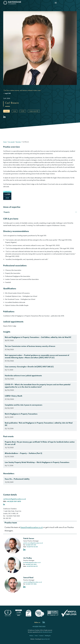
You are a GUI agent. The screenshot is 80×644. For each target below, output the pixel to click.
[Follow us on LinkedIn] (44, 622)
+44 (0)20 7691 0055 (31, 564)
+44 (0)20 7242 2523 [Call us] (39, 626)
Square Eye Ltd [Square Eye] (45, 639)
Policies (31, 636)
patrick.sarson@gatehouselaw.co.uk (33, 543)
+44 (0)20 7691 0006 (31, 584)
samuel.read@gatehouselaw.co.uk (33, 582)
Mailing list (48, 636)
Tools (36, 636)
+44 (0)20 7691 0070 (14, 501)
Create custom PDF (34, 111)
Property (7, 212)
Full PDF (23, 111)
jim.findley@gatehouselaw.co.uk (32, 562)
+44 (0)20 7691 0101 (31, 545)
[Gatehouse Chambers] (12, 3)
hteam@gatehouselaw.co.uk (32, 527)
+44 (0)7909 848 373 (32, 566)
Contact (6, 111)
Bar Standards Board (46, 632)
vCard (15, 111)
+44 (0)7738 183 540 (32, 547)
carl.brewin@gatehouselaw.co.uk (15, 499)
